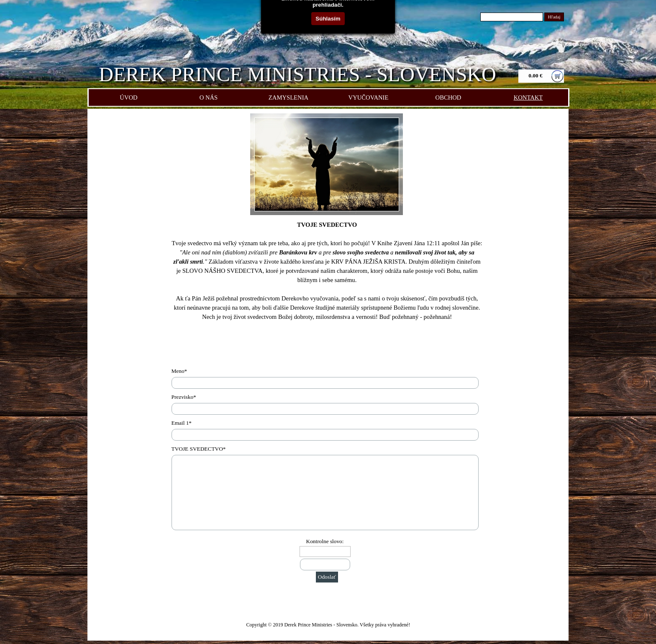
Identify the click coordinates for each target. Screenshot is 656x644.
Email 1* (182, 423)
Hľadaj (554, 17)
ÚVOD (128, 97)
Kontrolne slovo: (325, 541)
